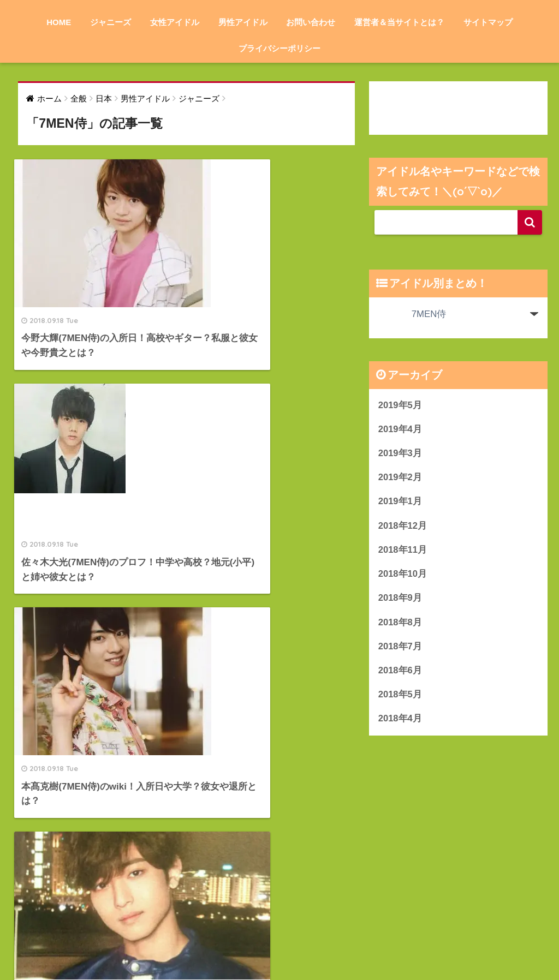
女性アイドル (175, 22)
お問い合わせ (311, 22)
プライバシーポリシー (279, 48)
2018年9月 (400, 600)
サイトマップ (488, 22)
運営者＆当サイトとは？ (399, 22)
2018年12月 (403, 527)
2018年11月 (403, 551)
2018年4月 (400, 722)
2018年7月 (400, 649)
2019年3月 (400, 454)
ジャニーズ (111, 22)
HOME (59, 22)
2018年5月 (400, 698)
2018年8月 (400, 625)
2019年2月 (400, 478)
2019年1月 (400, 502)
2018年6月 (400, 673)
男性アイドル (243, 22)
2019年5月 (400, 405)
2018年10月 (403, 576)
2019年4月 (400, 429)
